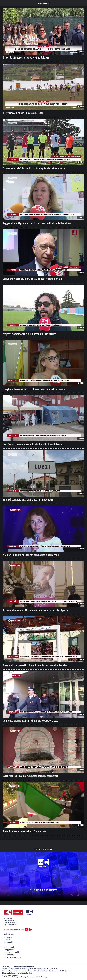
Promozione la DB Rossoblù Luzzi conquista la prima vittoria (34, 168)
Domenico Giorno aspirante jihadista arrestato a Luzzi (31, 720)
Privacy (24, 977)
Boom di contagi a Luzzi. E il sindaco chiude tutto (28, 499)
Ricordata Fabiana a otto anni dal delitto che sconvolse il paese (35, 610)
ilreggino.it (9, 950)
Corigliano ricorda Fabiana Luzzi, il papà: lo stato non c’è (32, 279)
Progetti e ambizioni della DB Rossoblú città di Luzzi (29, 334)
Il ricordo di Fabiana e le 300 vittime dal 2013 (26, 57)
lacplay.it (8, 937)
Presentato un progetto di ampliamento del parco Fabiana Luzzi (36, 665)
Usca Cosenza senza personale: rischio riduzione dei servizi (33, 444)
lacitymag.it (9, 947)
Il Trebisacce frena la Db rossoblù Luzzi (23, 113)
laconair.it (8, 942)
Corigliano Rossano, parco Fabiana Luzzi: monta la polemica (34, 389)
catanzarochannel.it (12, 957)
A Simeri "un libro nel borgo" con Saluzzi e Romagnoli (31, 555)
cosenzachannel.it (12, 952)
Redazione (7, 977)
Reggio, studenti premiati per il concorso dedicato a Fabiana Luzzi (37, 223)
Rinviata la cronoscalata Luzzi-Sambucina (24, 831)
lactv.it (7, 940)
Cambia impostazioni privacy (37, 977)
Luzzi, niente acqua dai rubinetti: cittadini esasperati (30, 776)
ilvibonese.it (9, 955)
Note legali (16, 977)
